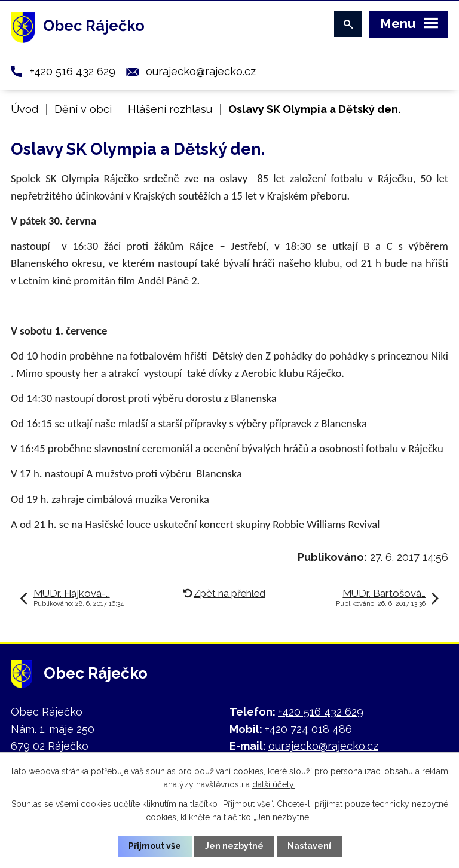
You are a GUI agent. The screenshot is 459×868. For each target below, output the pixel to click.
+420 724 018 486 (308, 729)
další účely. (274, 784)
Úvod (25, 109)
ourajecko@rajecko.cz (201, 71)
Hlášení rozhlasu (170, 109)
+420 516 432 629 (73, 71)
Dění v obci (83, 109)
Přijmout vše (155, 846)
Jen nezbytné (234, 846)
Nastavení (309, 846)
